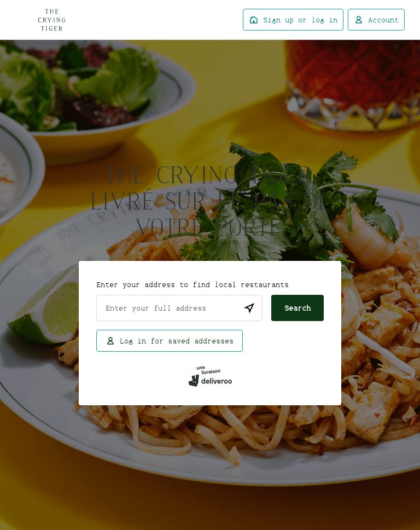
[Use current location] (249, 308)
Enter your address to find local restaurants (192, 284)
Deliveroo (51, 20)
